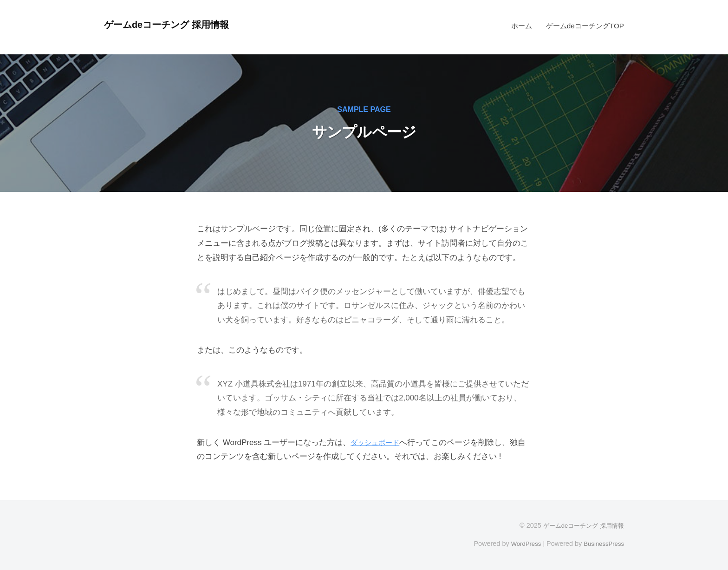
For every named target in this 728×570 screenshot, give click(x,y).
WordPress (520, 544)
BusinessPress (602, 544)
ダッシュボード (378, 442)
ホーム (522, 26)
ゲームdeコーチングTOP (585, 26)
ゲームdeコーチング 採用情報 (174, 24)
